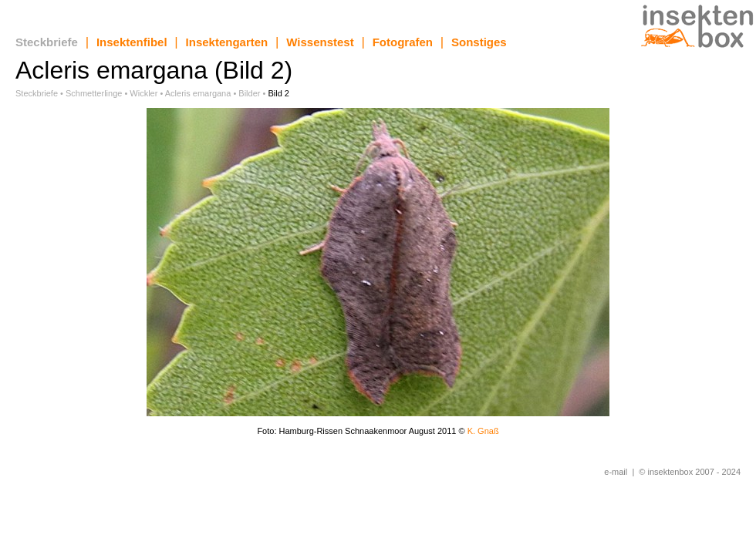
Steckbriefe (47, 42)
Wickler (143, 93)
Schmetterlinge (94, 93)
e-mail (616, 472)
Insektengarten (227, 42)
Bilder (249, 93)
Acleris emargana (198, 93)
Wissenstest (320, 42)
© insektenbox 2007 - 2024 (690, 472)
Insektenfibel (132, 42)
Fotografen (403, 42)
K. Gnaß (483, 431)
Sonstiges (479, 42)
